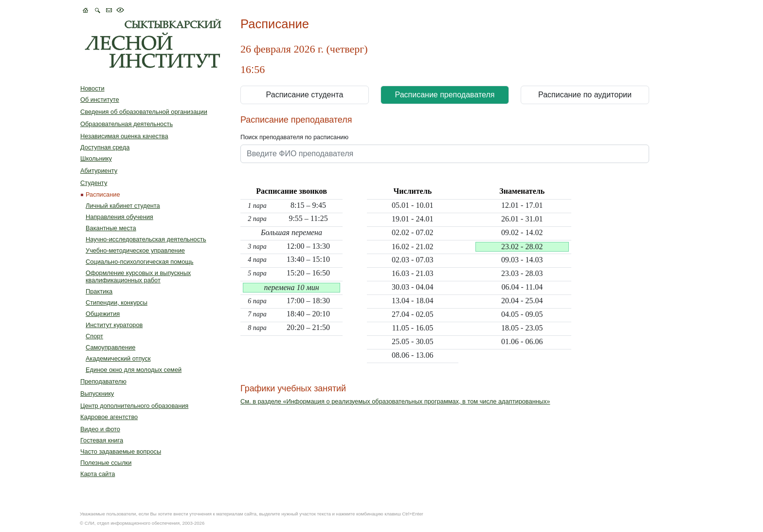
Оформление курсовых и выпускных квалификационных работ (138, 276)
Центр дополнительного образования (134, 406)
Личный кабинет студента (123, 206)
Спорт (94, 336)
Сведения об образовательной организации (144, 112)
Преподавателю (103, 381)
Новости (92, 88)
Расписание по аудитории (585, 95)
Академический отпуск (118, 358)
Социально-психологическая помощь (139, 262)
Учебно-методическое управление (135, 250)
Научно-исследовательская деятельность (146, 239)
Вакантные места (111, 228)
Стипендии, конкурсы (117, 303)
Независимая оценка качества (124, 136)
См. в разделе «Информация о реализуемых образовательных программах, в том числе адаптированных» (395, 401)
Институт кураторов (114, 325)
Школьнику (96, 158)
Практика (99, 291)
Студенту (94, 183)
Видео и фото (100, 429)
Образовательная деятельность (127, 124)
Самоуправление (110, 347)
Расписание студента (305, 95)
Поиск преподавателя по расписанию (294, 137)
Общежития (103, 314)
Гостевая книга (102, 440)
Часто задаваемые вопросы (121, 451)
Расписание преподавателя (445, 95)
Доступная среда (105, 147)
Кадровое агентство (109, 417)
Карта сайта (98, 474)
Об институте (100, 100)
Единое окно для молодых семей (134, 370)
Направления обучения (119, 217)
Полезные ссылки (106, 463)
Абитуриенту (99, 171)
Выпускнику (97, 394)
